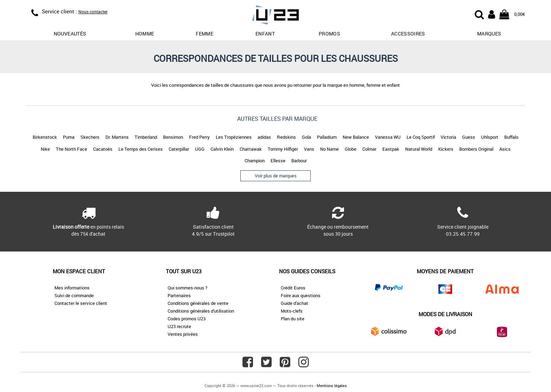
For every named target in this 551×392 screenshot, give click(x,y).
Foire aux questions (301, 295)
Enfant (265, 34)
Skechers (90, 137)
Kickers (446, 149)
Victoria (448, 137)
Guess (469, 137)
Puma (69, 137)
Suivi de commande (74, 295)
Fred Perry (199, 137)
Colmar (369, 149)
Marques (489, 34)
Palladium (327, 137)
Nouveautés (70, 34)
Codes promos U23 (187, 319)
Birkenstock (45, 137)
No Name (329, 149)
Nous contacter (93, 12)
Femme (205, 34)
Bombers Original (476, 149)
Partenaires (179, 295)
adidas (264, 137)
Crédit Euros (293, 288)
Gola (306, 137)
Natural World (419, 149)
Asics (505, 149)
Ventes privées (183, 334)
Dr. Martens (117, 137)
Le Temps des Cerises (141, 149)
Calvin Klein (222, 149)
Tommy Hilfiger (283, 149)
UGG (200, 149)
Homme (145, 34)
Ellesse (278, 161)
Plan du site (293, 319)
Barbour (299, 161)
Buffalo (511, 137)
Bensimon (173, 137)
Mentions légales (332, 386)
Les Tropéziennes (234, 137)
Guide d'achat (294, 303)
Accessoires (408, 34)
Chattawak (251, 149)
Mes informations (72, 288)
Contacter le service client (81, 303)
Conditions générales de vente (198, 303)
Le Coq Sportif (421, 137)
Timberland (146, 137)
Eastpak (391, 149)
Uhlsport (490, 137)
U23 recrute (179, 326)
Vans (309, 149)
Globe (351, 149)
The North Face (72, 149)
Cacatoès (103, 149)
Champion (255, 161)
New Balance (356, 137)
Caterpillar (179, 149)
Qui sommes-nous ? (187, 288)
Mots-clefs (292, 311)
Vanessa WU (388, 137)
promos (329, 34)
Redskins (286, 137)
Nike (45, 149)
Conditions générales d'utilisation (201, 311)
